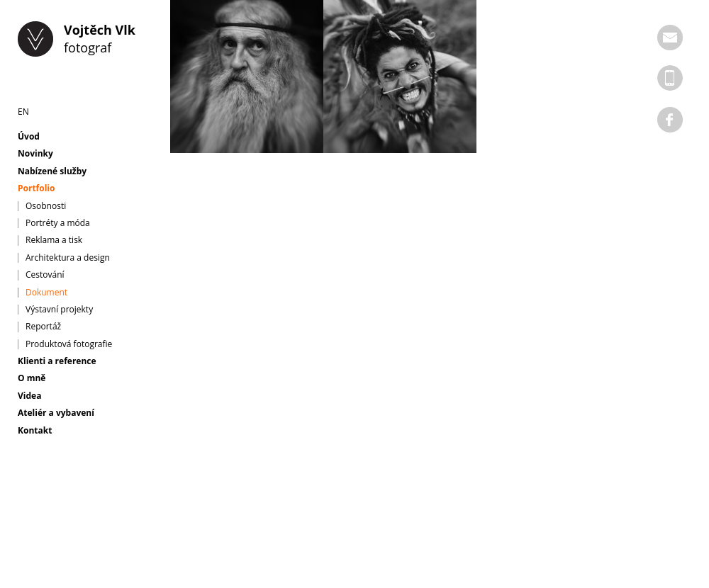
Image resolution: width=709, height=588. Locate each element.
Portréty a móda (58, 223)
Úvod (29, 137)
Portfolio (36, 188)
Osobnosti (46, 206)
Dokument (46, 293)
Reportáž (43, 327)
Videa (29, 396)
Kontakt (35, 431)
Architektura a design (68, 258)
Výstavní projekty (59, 310)
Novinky (35, 154)
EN (23, 112)
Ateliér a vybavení (56, 413)
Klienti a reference (57, 361)
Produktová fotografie (69, 344)
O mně (32, 378)
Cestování (45, 275)
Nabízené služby (52, 171)
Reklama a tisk (54, 240)
